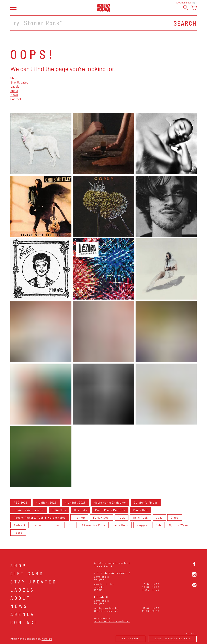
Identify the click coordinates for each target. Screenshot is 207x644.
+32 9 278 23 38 (103, 566)
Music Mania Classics (29, 510)
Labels (15, 86)
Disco (175, 517)
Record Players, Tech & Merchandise (40, 517)
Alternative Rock (94, 525)
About (14, 91)
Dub (158, 525)
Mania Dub (141, 510)
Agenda (23, 614)
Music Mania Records (110, 510)
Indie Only (59, 510)
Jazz (159, 517)
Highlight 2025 (75, 502)
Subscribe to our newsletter (112, 621)
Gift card (27, 573)
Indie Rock (121, 525)
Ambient (20, 525)
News (14, 95)
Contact (16, 99)
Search (185, 23)
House (18, 533)
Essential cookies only (173, 638)
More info (47, 639)
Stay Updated (19, 82)
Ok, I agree (131, 638)
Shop (14, 78)
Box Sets (81, 510)
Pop (71, 525)
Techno (39, 525)
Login (194, 3)
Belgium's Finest (146, 502)
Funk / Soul (101, 517)
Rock (121, 517)
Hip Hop (80, 517)
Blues (56, 525)
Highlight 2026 (46, 502)
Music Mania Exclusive (110, 502)
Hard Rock (141, 517)
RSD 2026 (21, 502)
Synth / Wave (179, 525)
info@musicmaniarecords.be (112, 563)
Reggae (142, 525)
